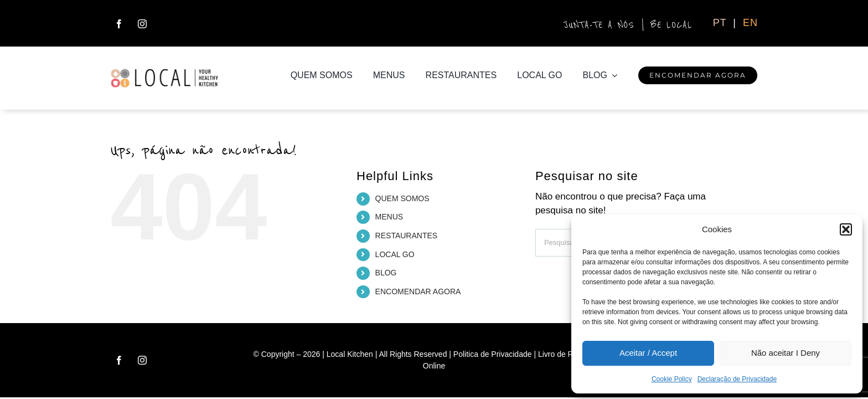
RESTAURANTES (407, 236)
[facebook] (119, 24)
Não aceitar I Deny (786, 353)
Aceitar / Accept (648, 353)
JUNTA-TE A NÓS (600, 25)
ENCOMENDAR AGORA (418, 291)
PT (722, 23)
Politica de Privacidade (493, 354)
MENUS (389, 217)
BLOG (386, 273)
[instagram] (142, 24)
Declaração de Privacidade (737, 379)
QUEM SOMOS (402, 198)
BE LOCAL (671, 25)
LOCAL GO (395, 254)
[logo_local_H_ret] (165, 73)
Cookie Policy (672, 379)
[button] (846, 229)
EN (750, 23)
